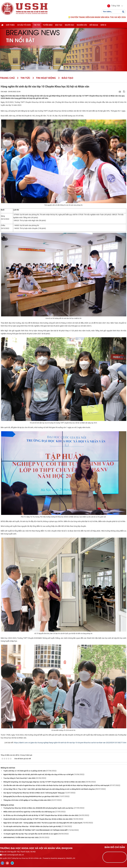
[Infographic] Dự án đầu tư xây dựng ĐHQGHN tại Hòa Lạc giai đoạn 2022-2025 (31, 796)
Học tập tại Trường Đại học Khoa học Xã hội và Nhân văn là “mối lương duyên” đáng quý (34, 793)
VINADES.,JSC (71, 858)
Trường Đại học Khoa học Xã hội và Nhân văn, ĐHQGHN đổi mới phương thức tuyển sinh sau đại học (38, 808)
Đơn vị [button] (103, 25)
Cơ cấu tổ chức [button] (24, 25)
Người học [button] (70, 25)
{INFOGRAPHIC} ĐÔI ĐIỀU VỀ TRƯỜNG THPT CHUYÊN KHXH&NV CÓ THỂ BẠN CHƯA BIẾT (36, 830)
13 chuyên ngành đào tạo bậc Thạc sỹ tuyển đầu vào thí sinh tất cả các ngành (31, 834)
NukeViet (54, 858)
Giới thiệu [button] (10, 25)
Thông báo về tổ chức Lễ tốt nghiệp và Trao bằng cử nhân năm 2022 (27, 800)
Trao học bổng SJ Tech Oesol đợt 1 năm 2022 (19, 778)
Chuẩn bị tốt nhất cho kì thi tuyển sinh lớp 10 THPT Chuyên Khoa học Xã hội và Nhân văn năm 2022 (38, 819)
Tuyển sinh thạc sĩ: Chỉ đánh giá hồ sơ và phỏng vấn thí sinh (25, 771)
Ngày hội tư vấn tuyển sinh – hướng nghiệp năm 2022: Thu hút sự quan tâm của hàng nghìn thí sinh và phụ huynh (43, 823)
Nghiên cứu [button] (82, 25)
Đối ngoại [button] (94, 25)
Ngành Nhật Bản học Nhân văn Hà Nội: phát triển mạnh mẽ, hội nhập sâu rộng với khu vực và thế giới (38, 774)
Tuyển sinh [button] (48, 25)
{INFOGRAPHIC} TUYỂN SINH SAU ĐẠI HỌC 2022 (21, 837)
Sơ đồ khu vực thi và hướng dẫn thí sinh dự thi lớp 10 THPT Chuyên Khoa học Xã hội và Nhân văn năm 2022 (41, 815)
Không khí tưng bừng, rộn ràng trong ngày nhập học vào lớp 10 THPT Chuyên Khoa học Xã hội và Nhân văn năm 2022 (44, 782)
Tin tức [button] (37, 25)
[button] (114, 6)
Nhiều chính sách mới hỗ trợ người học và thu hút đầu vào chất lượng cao (29, 812)
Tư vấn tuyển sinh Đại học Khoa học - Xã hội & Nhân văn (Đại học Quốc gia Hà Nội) (32, 826)
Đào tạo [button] (59, 25)
